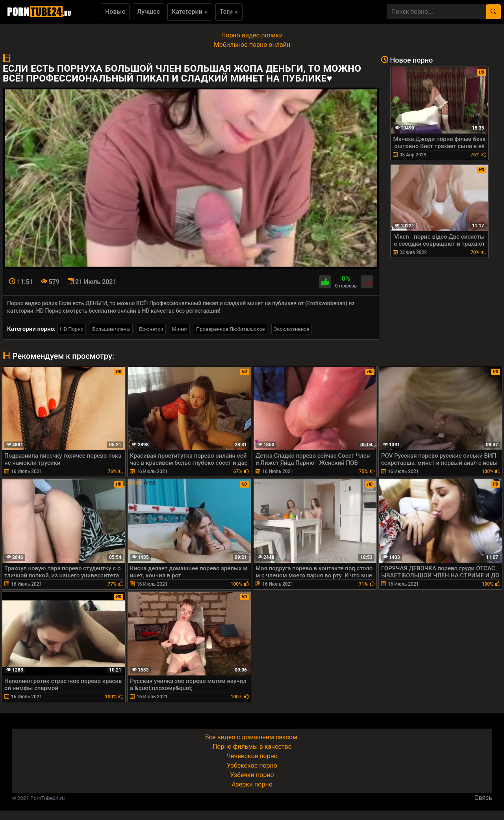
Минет (180, 329)
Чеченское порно (252, 756)
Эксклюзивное (292, 329)
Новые (115, 12)
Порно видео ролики (252, 35)
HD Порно (72, 329)
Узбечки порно (252, 775)
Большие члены (111, 329)
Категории (190, 12)
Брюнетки (151, 329)
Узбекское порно (252, 765)
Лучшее (148, 12)
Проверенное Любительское (231, 329)
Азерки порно (252, 784)
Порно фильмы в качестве (252, 747)
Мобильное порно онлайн (252, 45)
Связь (483, 798)
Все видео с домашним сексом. (252, 737)
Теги (229, 12)
